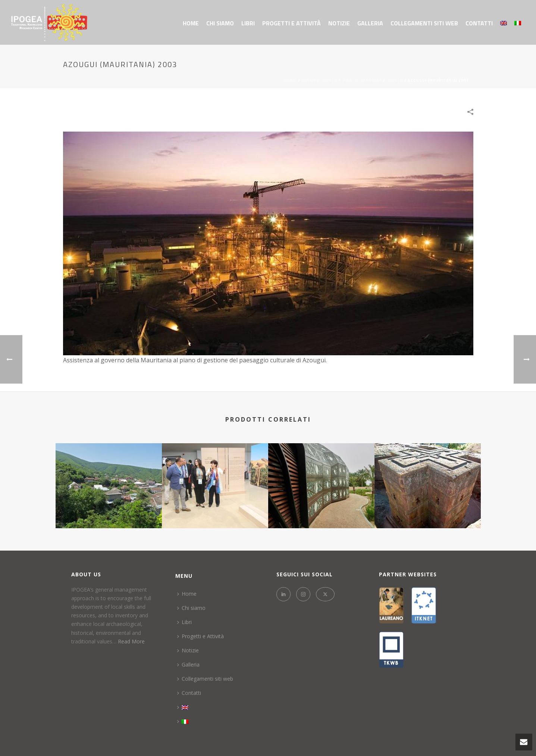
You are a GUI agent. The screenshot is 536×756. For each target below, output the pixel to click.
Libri (248, 23)
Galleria (370, 23)
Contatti (479, 23)
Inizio (290, 80)
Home (191, 23)
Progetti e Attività (291, 23)
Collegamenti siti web (424, 23)
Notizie (339, 23)
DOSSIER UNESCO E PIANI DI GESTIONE (342, 80)
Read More (131, 641)
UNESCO (395, 80)
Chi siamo (220, 23)
